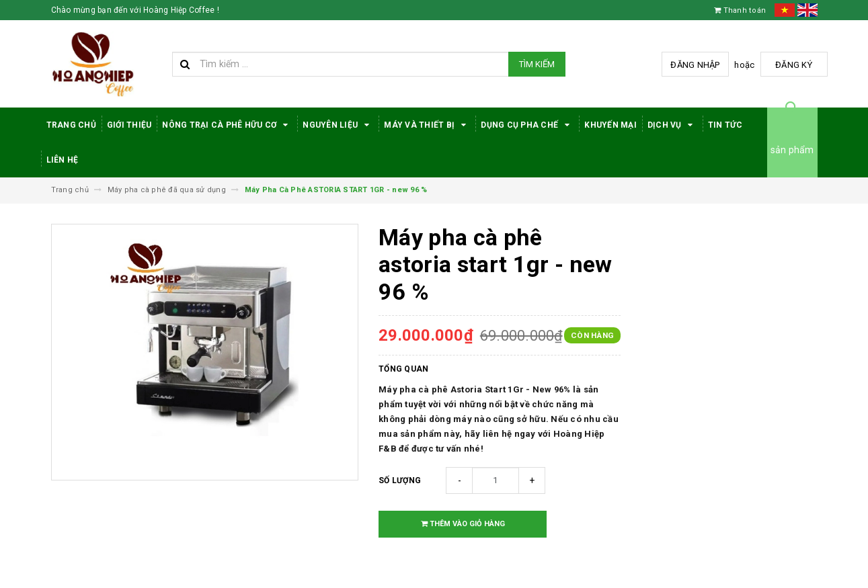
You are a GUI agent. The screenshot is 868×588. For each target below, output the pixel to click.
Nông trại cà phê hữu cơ (227, 125)
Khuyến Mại (610, 125)
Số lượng (400, 480)
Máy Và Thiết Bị (427, 125)
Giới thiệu (129, 125)
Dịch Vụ (672, 125)
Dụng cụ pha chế (527, 125)
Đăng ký (794, 65)
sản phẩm (792, 150)
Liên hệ (63, 160)
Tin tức (725, 125)
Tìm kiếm (537, 64)
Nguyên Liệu (338, 125)
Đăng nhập (695, 65)
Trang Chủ (71, 125)
